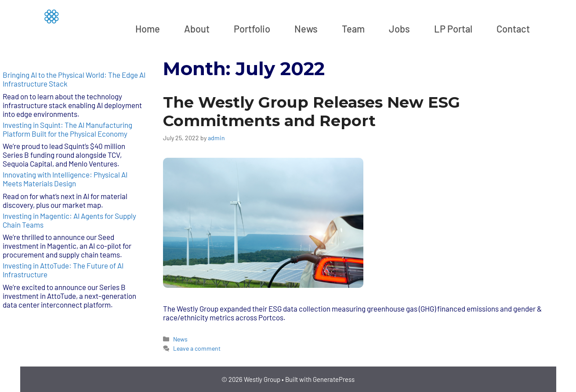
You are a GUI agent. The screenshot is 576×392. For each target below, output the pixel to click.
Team (353, 29)
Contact (513, 29)
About (197, 29)
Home (148, 29)
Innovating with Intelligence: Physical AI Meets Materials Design (65, 179)
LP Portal (453, 29)
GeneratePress (334, 379)
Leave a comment (197, 348)
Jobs (399, 29)
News (306, 29)
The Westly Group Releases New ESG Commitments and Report (312, 111)
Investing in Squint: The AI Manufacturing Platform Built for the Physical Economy (67, 129)
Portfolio (252, 29)
